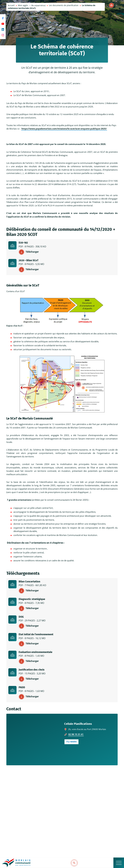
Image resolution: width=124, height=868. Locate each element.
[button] (111, 5)
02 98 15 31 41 (76, 734)
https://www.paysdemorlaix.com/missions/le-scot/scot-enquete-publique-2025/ (64, 129)
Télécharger (32, 252)
